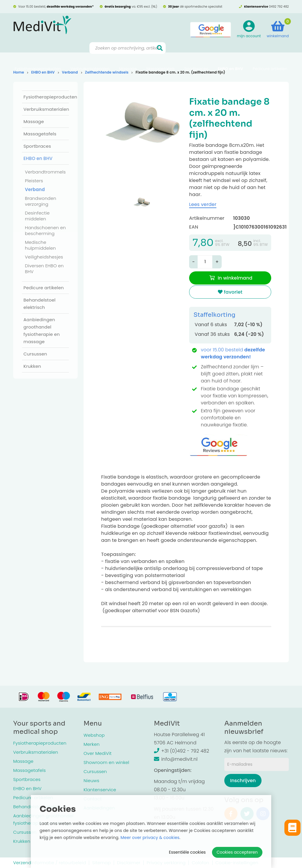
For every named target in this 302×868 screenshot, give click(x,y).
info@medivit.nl (176, 759)
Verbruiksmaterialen (90, 54)
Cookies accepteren (237, 852)
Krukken (32, 366)
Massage (128, 54)
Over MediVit (97, 753)
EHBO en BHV (230, 54)
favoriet (230, 292)
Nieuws (91, 781)
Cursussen (35, 354)
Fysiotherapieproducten (38, 54)
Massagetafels (161, 54)
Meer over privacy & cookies (150, 838)
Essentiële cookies (187, 852)
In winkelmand (235, 278)
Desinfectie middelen (37, 216)
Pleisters (34, 181)
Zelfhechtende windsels (107, 72)
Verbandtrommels (45, 172)
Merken (92, 744)
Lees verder (203, 204)
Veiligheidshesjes (44, 257)
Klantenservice (100, 790)
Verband (70, 72)
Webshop (94, 735)
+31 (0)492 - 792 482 (181, 751)
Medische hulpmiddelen (40, 245)
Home (19, 72)
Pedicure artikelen (270, 54)
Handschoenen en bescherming (45, 230)
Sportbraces (196, 54)
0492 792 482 (279, 7)
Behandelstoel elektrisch (39, 304)
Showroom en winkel (106, 762)
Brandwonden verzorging (41, 201)
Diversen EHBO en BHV (44, 269)
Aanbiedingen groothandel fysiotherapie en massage (42, 331)
